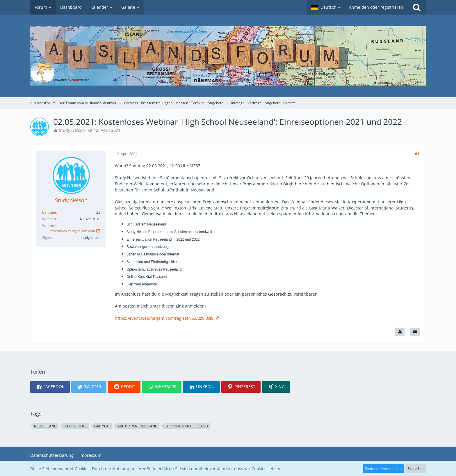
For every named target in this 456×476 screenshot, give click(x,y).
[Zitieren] (415, 332)
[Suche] (417, 7)
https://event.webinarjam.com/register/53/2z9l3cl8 (164, 318)
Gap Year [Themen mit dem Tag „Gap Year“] (102, 426)
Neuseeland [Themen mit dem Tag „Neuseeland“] (45, 426)
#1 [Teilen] (417, 154)
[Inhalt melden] (400, 332)
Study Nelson (72, 130)
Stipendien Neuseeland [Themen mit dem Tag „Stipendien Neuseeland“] (186, 426)
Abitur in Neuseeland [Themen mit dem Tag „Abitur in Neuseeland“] (138, 426)
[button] (326, 7)
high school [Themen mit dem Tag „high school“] (75, 426)
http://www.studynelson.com (72, 231)
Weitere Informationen (383, 469)
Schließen (416, 469)
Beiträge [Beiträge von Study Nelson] (49, 212)
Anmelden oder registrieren (376, 7)
